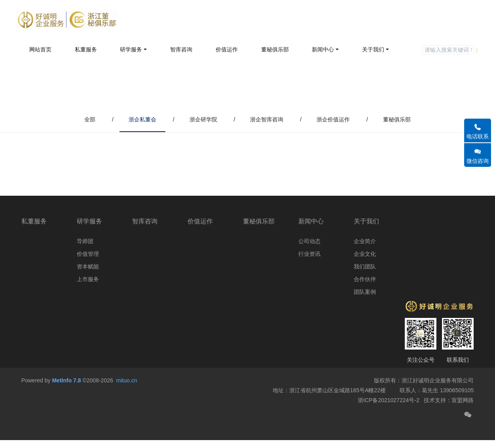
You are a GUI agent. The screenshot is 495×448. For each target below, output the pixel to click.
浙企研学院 (203, 119)
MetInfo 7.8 (66, 399)
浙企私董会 (142, 119)
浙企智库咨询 (267, 119)
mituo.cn (127, 399)
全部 (90, 119)
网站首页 (40, 49)
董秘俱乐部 (397, 119)
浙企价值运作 (333, 119)
